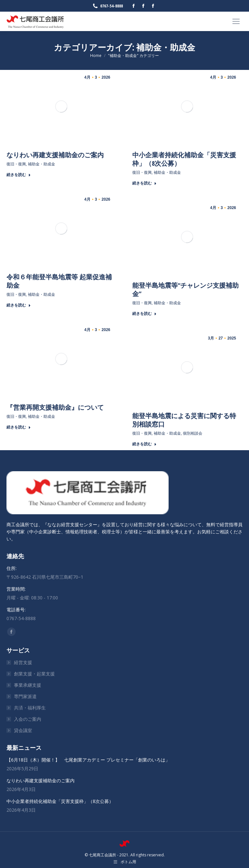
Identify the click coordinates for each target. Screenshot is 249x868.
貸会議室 (23, 730)
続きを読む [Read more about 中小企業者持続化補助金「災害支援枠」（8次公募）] (144, 183)
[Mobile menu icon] (236, 21)
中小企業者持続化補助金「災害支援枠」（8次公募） (184, 159)
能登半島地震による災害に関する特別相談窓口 (184, 420)
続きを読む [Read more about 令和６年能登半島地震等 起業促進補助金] (19, 305)
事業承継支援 (28, 685)
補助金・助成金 (41, 164)
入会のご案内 (28, 719)
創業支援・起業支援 (34, 674)
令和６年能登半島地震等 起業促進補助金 (59, 281)
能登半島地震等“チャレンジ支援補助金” (185, 289)
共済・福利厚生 (30, 708)
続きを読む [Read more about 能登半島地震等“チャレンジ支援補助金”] (144, 314)
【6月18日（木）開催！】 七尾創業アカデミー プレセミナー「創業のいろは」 (88, 760)
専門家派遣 (25, 696)
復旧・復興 (16, 164)
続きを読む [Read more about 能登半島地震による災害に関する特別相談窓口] (144, 444)
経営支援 (23, 662)
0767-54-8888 (107, 6)
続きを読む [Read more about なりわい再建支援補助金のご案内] (19, 175)
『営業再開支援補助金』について (55, 407)
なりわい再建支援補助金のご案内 (55, 155)
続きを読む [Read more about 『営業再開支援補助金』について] (19, 427)
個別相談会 (193, 433)
